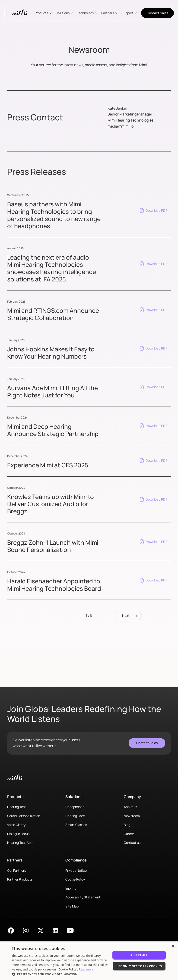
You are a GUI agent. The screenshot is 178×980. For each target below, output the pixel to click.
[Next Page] (127, 616)
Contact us (132, 843)
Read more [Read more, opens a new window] (86, 969)
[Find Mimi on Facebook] (11, 931)
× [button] (173, 946)
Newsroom (132, 816)
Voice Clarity (16, 825)
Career (129, 834)
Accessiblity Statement (83, 897)
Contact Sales (157, 13)
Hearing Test (17, 807)
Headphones (75, 807)
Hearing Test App (20, 843)
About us (130, 807)
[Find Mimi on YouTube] (70, 931)
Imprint (71, 888)
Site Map (72, 906)
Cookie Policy (75, 879)
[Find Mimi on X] (41, 931)
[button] (44, 13)
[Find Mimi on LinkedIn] (55, 931)
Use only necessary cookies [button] (139, 966)
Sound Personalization (24, 816)
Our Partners (17, 870)
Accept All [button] (139, 955)
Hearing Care (75, 816)
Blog (127, 825)
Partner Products (20, 879)
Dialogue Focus (18, 834)
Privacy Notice (76, 870)
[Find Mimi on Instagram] (26, 931)
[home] (20, 13)
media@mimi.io (121, 126)
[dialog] (89, 961)
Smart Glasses (76, 825)
